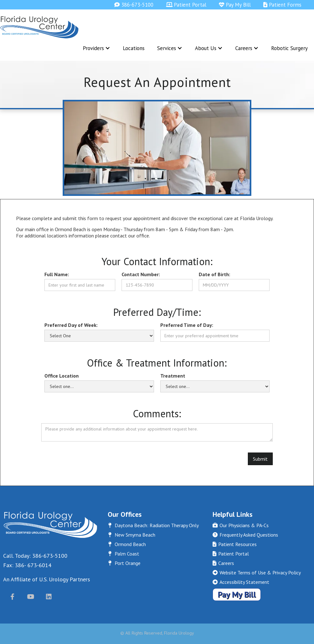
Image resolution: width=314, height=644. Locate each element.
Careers (223, 563)
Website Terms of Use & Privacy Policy (257, 573)
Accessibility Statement (241, 582)
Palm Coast (123, 554)
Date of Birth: (214, 274)
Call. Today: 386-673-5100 (35, 556)
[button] (97, 48)
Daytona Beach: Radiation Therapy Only (153, 525)
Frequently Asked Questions (245, 535)
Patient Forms (282, 5)
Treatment (173, 376)
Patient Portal (186, 5)
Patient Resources (235, 544)
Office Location (62, 376)
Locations (134, 48)
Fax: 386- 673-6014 (27, 565)
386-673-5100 (134, 5)
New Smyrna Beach (131, 535)
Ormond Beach (127, 544)
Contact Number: (141, 274)
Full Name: (57, 274)
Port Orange (124, 563)
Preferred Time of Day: (187, 325)
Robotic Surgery (289, 48)
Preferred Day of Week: (71, 325)
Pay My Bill (235, 5)
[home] (39, 27)
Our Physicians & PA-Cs (241, 525)
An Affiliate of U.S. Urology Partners (47, 579)
